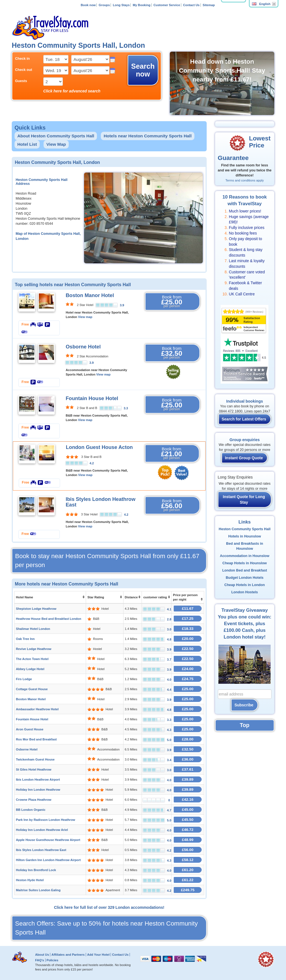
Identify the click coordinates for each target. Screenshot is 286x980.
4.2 (92, 463)
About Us (42, 955)
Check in (22, 59)
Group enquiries (245, 440)
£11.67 (188, 609)
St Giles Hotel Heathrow (34, 769)
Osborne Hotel (83, 347)
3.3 (126, 408)
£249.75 (188, 890)
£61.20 (188, 870)
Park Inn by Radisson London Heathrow (46, 820)
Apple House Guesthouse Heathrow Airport (48, 840)
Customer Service (167, 5)
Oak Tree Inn (25, 639)
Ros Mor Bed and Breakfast (36, 739)
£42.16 (188, 799)
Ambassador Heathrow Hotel (37, 709)
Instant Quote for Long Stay (244, 499)
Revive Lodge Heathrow (34, 649)
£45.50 (188, 820)
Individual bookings (245, 401)
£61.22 (188, 880)
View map (85, 317)
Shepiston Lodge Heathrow (36, 609)
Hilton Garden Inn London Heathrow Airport (48, 860)
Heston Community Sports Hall (245, 529)
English (261, 4)
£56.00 (188, 850)
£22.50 (188, 649)
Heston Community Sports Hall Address (41, 182)
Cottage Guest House (32, 689)
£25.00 (188, 689)
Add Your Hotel (98, 955)
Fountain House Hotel (92, 398)
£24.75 (188, 679)
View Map (56, 144)
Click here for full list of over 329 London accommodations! (109, 907)
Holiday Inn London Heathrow (38, 790)
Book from (172, 302)
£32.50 (188, 749)
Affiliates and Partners (68, 955)
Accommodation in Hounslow (245, 556)
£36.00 (188, 759)
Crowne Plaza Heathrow (34, 800)
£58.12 (188, 860)
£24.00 (188, 669)
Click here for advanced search (72, 91)
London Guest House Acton (99, 447)
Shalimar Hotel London (33, 629)
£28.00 (188, 739)
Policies (52, 960)
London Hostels (245, 592)
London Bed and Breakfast (245, 570)
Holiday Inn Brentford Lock (36, 870)
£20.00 (188, 639)
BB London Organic (31, 810)
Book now (88, 5)
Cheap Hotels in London (245, 585)
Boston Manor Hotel (90, 295)
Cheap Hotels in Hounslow (245, 563)
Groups (104, 5)
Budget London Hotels (245, 578)
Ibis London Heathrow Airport (38, 780)
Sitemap (209, 5)
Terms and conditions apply (245, 180)
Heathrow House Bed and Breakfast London (49, 619)
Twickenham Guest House (35, 759)
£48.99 (188, 840)
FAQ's (40, 960)
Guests (21, 81)
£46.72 (188, 830)
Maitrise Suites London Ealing (38, 890)
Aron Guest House (30, 729)
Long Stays (121, 5)
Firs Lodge (24, 679)
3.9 (122, 305)
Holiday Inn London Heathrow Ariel (42, 830)
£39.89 (188, 779)
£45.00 (188, 810)
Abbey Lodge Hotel (30, 669)
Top (245, 725)
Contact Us (191, 5)
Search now (143, 70)
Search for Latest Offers (244, 419)
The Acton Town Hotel (32, 659)
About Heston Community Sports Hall (56, 136)
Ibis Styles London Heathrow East (41, 850)
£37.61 (188, 769)
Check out (24, 70)
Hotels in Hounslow (245, 536)
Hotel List (27, 144)
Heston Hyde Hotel (30, 880)
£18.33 (188, 629)
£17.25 (188, 619)
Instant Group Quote (244, 458)
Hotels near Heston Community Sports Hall (148, 136)
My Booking (141, 5)
